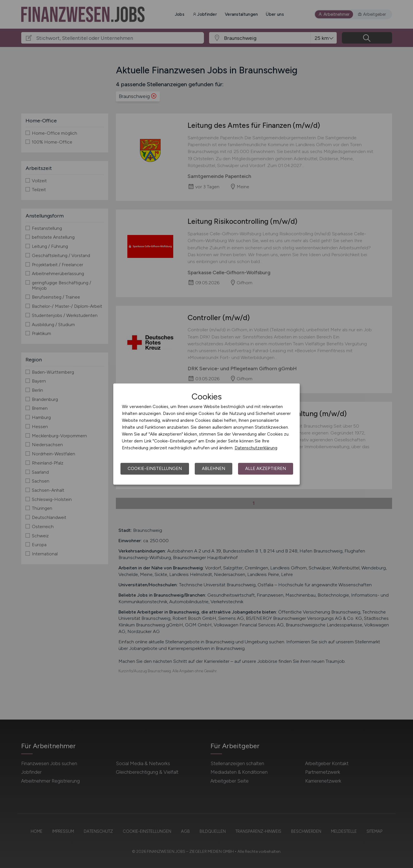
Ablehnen (214, 469)
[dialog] (206, 434)
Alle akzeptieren (266, 469)
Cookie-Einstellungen (155, 469)
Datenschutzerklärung (256, 448)
